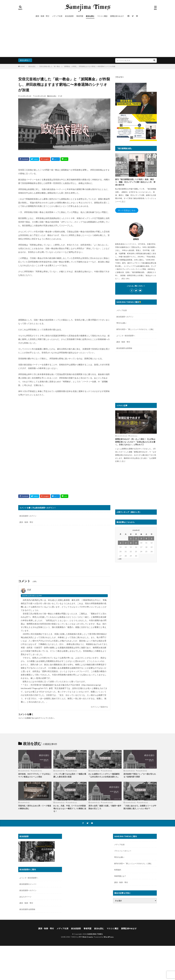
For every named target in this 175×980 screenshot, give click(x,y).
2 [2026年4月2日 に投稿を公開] (136, 538)
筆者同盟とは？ (120, 876)
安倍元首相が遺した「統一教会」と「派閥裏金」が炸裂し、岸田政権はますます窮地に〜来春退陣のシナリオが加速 (77, 66)
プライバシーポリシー (123, 851)
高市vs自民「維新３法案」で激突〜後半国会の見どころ (105, 807)
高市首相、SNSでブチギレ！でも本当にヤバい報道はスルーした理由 (34, 775)
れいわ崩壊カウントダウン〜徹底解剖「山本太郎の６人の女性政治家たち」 (104, 775)
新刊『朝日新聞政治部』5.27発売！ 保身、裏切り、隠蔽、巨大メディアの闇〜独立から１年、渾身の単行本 (135, 182)
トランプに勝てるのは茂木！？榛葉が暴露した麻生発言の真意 (70, 775)
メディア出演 (57, 16)
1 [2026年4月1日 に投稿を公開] (131, 538)
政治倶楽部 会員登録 (124, 348)
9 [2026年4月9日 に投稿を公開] (136, 543)
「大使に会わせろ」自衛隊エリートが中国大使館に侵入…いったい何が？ (140, 807)
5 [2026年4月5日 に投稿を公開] (152, 538)
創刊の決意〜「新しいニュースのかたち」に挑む (135, 329)
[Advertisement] (87, 39)
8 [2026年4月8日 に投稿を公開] (131, 543)
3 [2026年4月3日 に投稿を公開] (141, 538)
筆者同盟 (80, 16)
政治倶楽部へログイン (28, 516)
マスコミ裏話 (102, 16)
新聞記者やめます (117, 16)
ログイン (40, 718)
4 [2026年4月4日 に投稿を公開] (146, 538)
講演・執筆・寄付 (42, 16)
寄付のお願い (122, 323)
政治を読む (90, 16)
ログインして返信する (99, 707)
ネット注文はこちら (127, 210)
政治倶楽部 (69, 16)
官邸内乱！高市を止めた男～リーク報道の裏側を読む (35, 807)
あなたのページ (25, 897)
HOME (23, 66)
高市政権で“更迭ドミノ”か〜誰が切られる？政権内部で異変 (140, 775)
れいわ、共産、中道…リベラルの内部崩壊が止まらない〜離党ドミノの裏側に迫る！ (70, 808)
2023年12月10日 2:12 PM (32, 596)
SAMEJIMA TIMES (95, 934)
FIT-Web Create (86, 937)
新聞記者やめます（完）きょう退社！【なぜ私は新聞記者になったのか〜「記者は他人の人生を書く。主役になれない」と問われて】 (135, 442)
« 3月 (120, 559)
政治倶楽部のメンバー (28, 884)
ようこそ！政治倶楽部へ (126, 336)
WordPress (109, 937)
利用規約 (118, 870)
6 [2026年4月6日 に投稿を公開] (120, 543)
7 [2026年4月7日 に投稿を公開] (126, 543)
